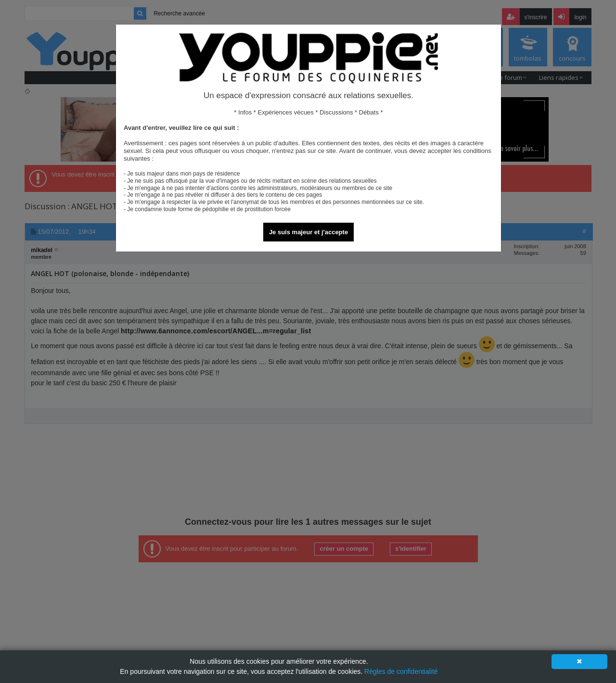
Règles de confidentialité (401, 671)
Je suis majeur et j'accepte (308, 232)
